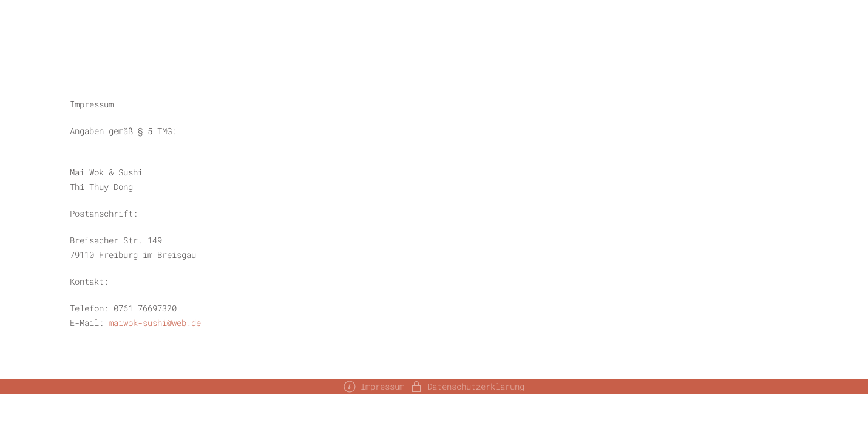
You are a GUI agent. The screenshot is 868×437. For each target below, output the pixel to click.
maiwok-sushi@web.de (155, 323)
